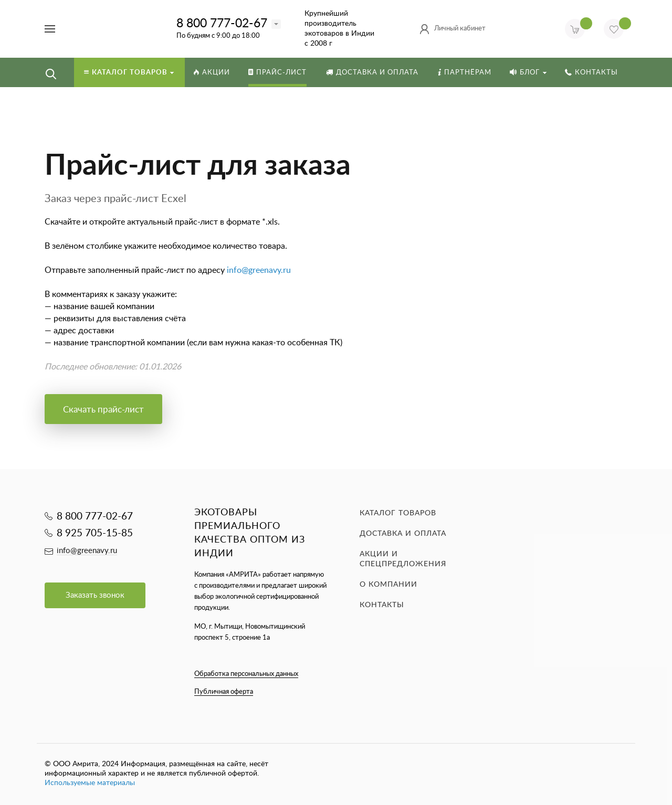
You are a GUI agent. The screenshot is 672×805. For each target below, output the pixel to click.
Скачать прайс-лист (103, 410)
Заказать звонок (95, 595)
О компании (388, 585)
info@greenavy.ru (259, 270)
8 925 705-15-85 (95, 533)
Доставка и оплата (403, 534)
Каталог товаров (398, 513)
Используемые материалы (90, 783)
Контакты (382, 605)
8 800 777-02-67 (222, 23)
